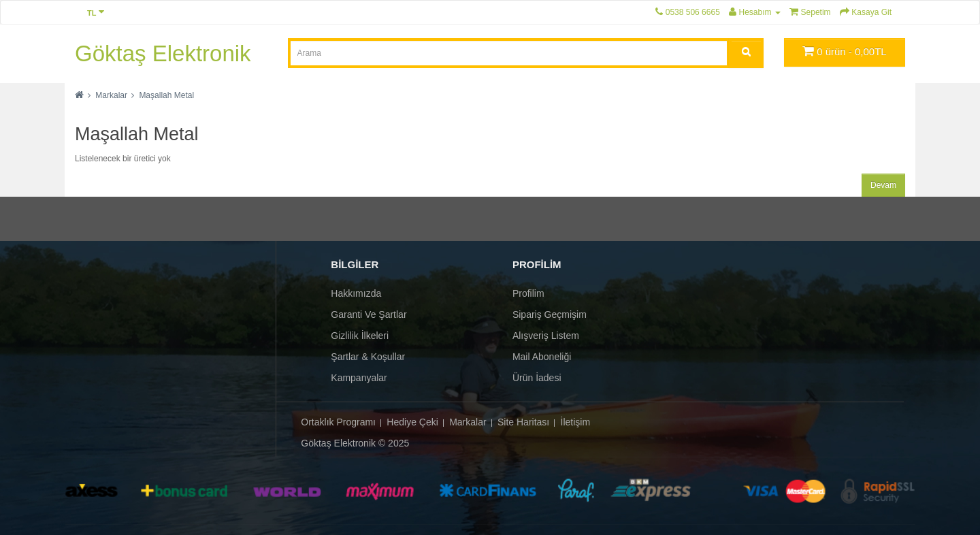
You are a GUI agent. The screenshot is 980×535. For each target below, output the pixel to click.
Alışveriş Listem (546, 336)
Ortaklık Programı (338, 422)
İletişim (576, 422)
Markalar (111, 95)
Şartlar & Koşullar (368, 357)
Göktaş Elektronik (163, 53)
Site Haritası (523, 422)
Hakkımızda (356, 293)
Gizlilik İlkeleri (360, 336)
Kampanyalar (359, 378)
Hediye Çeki (412, 422)
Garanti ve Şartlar (369, 314)
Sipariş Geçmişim (550, 314)
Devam (883, 185)
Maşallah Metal (166, 95)
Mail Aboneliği (542, 357)
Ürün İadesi (537, 378)
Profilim (528, 293)
